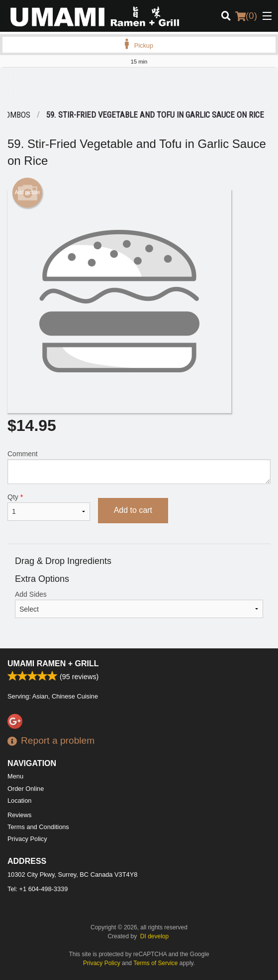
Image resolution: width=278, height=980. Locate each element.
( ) (246, 16)
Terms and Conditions (38, 827)
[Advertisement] (139, 87)
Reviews (19, 815)
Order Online (26, 789)
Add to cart (133, 510)
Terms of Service (155, 963)
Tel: (38, 889)
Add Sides (139, 604)
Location (19, 801)
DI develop (154, 936)
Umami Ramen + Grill (53, 664)
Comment (139, 467)
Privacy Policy (27, 839)
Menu (15, 776)
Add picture (28, 193)
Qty (49, 507)
